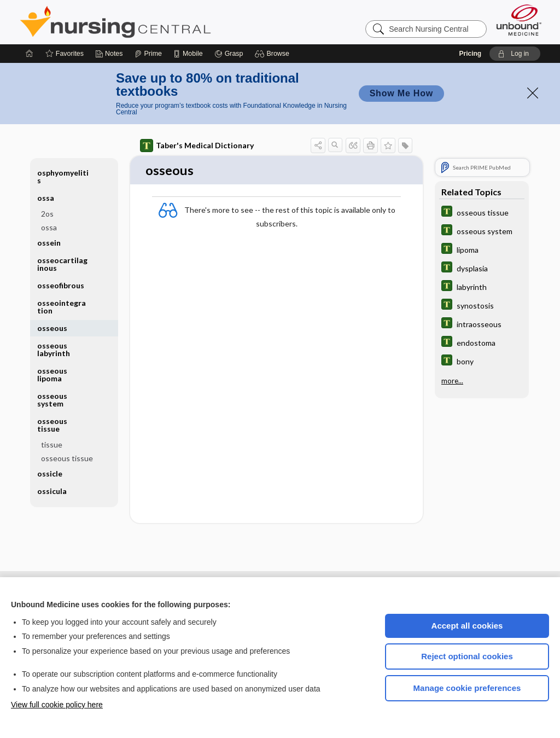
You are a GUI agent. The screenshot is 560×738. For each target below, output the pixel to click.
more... (452, 381)
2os (47, 214)
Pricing (470, 54)
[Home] (30, 54)
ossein (49, 243)
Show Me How (401, 93)
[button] (274, 54)
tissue (52, 444)
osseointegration (62, 307)
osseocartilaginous (62, 264)
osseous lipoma (52, 374)
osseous (52, 328)
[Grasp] (229, 54)
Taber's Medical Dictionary (197, 146)
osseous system (52, 400)
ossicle (50, 473)
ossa (46, 198)
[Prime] (148, 54)
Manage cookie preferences (467, 688)
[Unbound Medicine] (519, 20)
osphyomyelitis (63, 176)
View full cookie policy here (57, 705)
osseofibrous (61, 285)
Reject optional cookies (467, 656)
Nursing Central (156, 22)
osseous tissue (52, 425)
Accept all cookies (467, 626)
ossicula (52, 491)
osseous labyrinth (54, 349)
